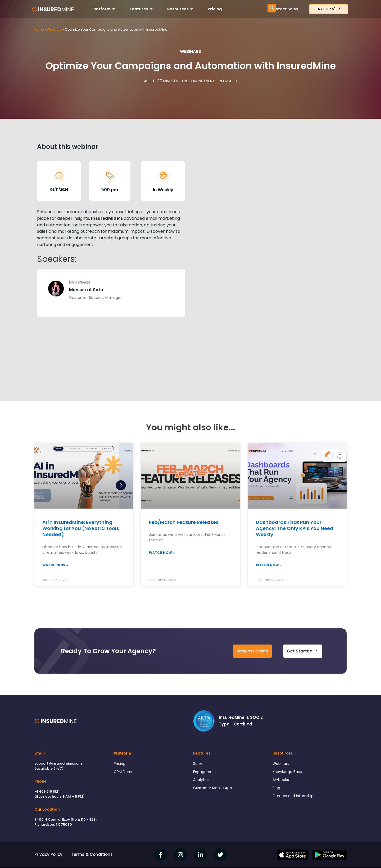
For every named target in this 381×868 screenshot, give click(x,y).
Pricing (215, 9)
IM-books (282, 782)
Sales (198, 764)
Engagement (206, 773)
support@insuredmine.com (58, 764)
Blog (277, 790)
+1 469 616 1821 (47, 792)
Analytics (202, 782)
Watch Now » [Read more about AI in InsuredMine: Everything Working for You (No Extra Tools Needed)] (55, 565)
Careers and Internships (296, 799)
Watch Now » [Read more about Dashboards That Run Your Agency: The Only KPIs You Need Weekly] (269, 565)
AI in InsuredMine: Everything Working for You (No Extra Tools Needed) (81, 528)
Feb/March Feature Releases (184, 522)
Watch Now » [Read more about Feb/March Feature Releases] (162, 553)
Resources (181, 9)
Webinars (56, 29)
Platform (104, 9)
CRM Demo (125, 773)
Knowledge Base (289, 773)
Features (142, 9)
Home (40, 29)
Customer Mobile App (215, 790)
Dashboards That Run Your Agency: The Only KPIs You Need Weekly (295, 528)
